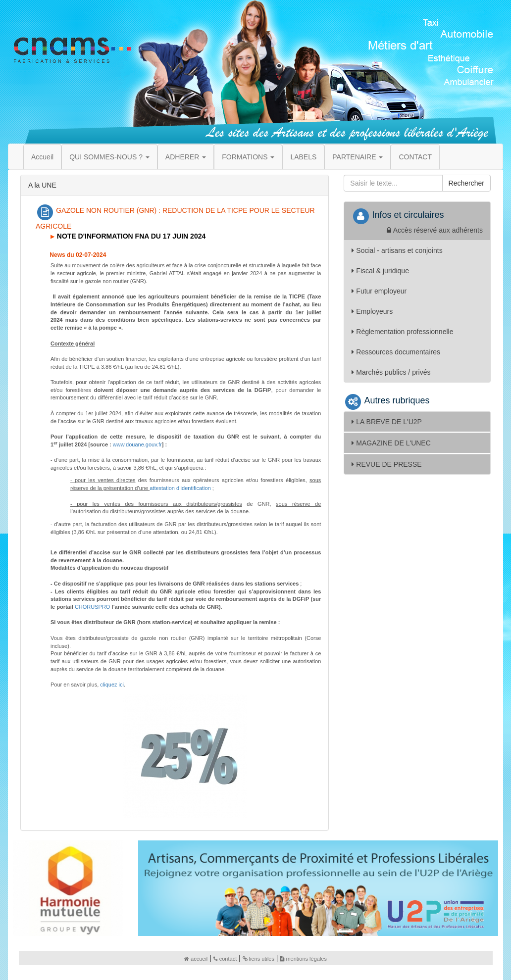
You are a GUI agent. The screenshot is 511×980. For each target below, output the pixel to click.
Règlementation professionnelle (402, 332)
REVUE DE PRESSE (386, 464)
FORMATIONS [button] (248, 157)
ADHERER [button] (186, 157)
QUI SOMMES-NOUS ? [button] (109, 157)
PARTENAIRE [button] (358, 157)
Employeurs (372, 311)
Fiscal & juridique (380, 271)
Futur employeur (379, 291)
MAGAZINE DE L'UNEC (391, 443)
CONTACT (415, 157)
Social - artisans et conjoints (397, 250)
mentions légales (303, 959)
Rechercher (466, 183)
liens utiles (258, 959)
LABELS (303, 157)
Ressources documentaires (396, 352)
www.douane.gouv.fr (137, 444)
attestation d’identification (180, 488)
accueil (196, 959)
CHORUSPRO (93, 607)
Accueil (42, 157)
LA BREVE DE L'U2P (387, 422)
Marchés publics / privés (391, 372)
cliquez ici (112, 685)
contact (225, 959)
